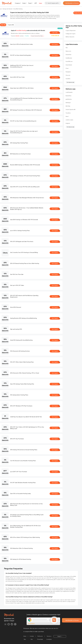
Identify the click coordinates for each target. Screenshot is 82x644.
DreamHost (68, 55)
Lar (1, 9)
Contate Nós (32, 638)
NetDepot (68, 103)
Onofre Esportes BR (71, 109)
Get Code (56, 33)
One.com (68, 75)
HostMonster (69, 58)
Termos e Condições (49, 638)
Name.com (68, 51)
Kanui (67, 116)
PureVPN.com (69, 61)
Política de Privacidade (40, 638)
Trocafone (68, 113)
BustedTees (68, 96)
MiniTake (68, 106)
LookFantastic (69, 92)
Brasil (59, 636)
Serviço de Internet (8, 9)
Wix (67, 48)
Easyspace (68, 72)
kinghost (68, 123)
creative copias (69, 120)
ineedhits (68, 79)
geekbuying (69, 99)
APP (36, 3)
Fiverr (67, 68)
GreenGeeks (69, 65)
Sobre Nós (25, 638)
